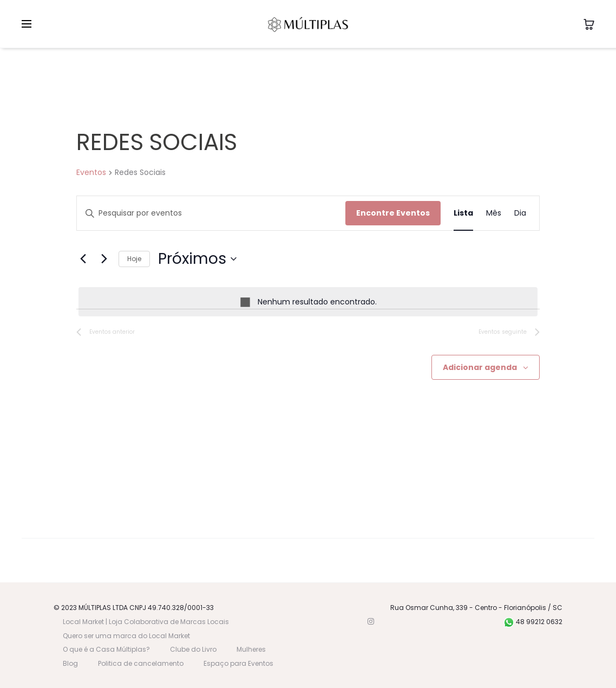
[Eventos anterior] (83, 259)
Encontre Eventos (393, 213)
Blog (70, 663)
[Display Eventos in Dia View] (520, 213)
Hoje (134, 259)
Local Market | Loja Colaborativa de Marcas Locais (146, 622)
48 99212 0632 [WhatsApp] (533, 622)
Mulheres (251, 649)
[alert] (308, 302)
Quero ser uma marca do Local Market (126, 636)
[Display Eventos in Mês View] (494, 213)
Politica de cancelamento (141, 663)
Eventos (91, 173)
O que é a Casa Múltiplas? (106, 649)
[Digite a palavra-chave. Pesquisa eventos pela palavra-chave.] (211, 213)
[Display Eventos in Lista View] (463, 213)
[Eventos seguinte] (104, 259)
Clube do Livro (193, 649)
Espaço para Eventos (238, 663)
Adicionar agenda (480, 367)
